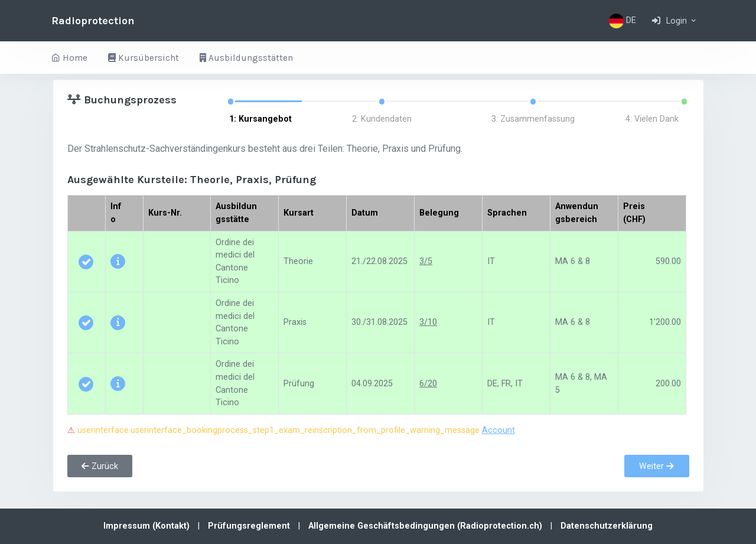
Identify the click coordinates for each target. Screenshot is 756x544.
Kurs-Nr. (165, 213)
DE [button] (623, 21)
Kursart (299, 213)
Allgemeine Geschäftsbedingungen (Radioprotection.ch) (426, 526)
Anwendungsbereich (577, 213)
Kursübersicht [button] (144, 58)
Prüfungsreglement (250, 526)
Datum (365, 213)
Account (498, 430)
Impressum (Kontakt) (148, 526)
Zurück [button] (100, 466)
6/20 (428, 384)
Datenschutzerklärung (607, 526)
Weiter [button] (656, 466)
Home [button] (69, 58)
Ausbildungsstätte (236, 213)
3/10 (428, 322)
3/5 (426, 261)
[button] (675, 21)
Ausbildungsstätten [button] (246, 58)
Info (116, 213)
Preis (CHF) (634, 213)
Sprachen (507, 213)
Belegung (439, 213)
